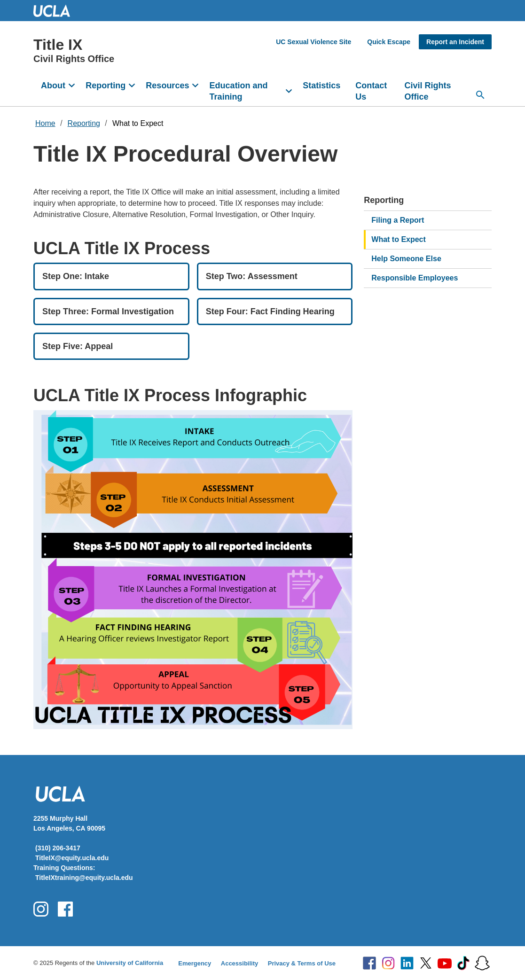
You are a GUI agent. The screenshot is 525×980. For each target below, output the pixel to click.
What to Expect (138, 123)
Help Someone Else (406, 259)
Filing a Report (398, 220)
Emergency (195, 963)
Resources (167, 86)
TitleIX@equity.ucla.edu (72, 858)
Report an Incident (455, 42)
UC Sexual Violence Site (313, 42)
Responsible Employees (415, 278)
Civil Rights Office (428, 91)
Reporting (106, 86)
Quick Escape (389, 42)
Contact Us (371, 91)
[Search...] (480, 95)
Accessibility (240, 963)
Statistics (321, 86)
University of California (130, 963)
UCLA (56, 11)
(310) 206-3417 (58, 848)
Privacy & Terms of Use (302, 963)
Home (45, 123)
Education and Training (239, 91)
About (53, 86)
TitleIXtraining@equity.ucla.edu (84, 878)
